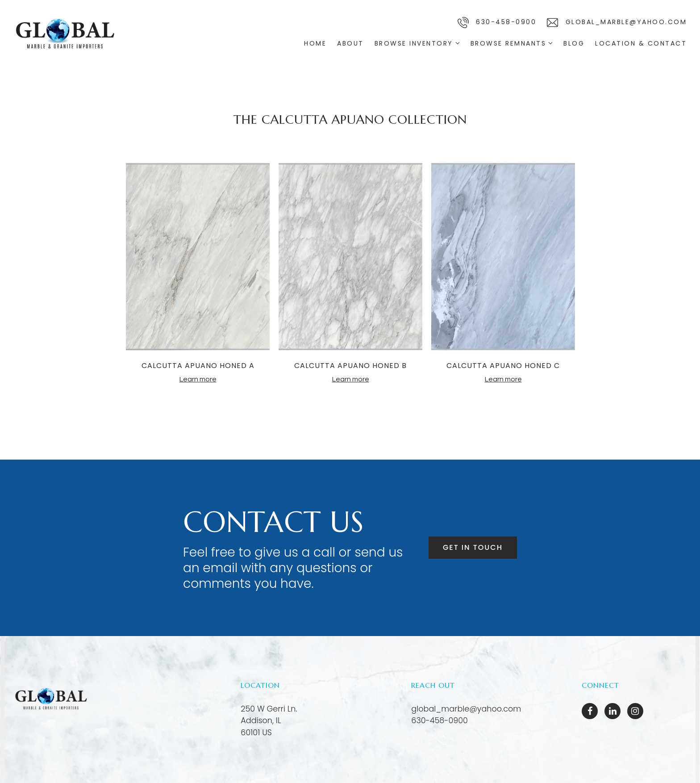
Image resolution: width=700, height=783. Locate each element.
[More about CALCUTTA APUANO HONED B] (350, 258)
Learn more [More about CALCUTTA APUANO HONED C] (503, 379)
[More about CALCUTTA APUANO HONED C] (503, 258)
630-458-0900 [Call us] (497, 23)
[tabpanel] (198, 273)
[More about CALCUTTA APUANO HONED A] (198, 258)
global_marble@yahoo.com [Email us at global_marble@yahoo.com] (466, 709)
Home (315, 43)
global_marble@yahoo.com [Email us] (617, 23)
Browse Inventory (414, 43)
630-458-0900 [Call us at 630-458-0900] (440, 720)
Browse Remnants (508, 43)
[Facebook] (590, 711)
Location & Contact (641, 43)
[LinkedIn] (612, 711)
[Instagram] (635, 711)
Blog (574, 43)
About (350, 43)
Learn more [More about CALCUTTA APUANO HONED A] (198, 379)
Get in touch (473, 547)
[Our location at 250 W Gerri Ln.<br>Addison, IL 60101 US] (269, 721)
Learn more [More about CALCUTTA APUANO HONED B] (351, 379)
